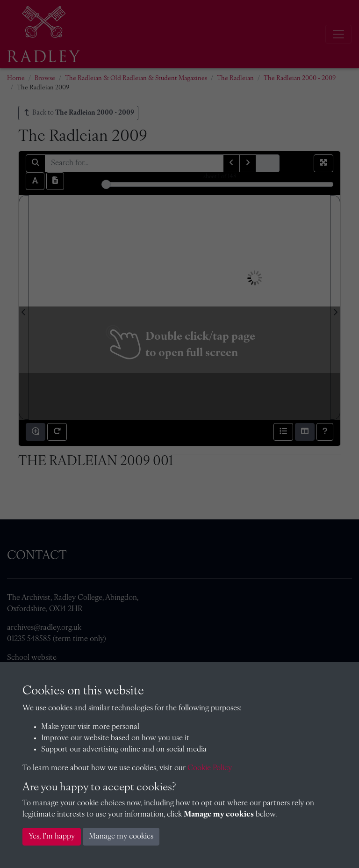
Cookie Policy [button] (210, 768)
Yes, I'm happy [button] (52, 837)
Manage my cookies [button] (121, 837)
